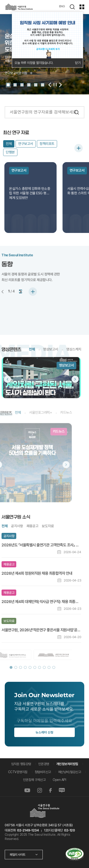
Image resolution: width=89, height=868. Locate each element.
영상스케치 (57, 349)
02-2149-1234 (28, 830)
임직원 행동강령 (21, 764)
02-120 (69, 830)
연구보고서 (18, 144)
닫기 (78, 63)
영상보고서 (34, 349)
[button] (8, 85)
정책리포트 (39, 144)
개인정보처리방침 (67, 764)
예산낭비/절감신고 (70, 772)
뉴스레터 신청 (44, 732)
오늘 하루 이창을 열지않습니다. (34, 63)
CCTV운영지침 (18, 772)
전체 (15, 349)
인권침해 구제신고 (34, 780)
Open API (59, 780)
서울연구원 (19, 7)
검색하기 (72, 7)
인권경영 (44, 764)
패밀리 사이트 (18, 855)
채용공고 (16, 526)
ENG (62, 6)
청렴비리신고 (43, 772)
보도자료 (31, 526)
